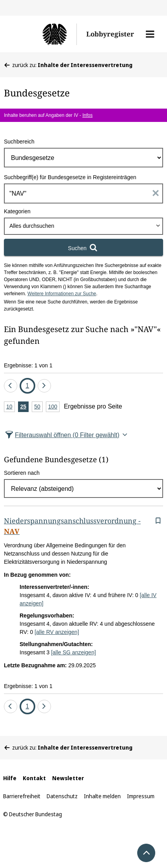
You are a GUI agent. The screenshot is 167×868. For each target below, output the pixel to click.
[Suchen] (83, 247)
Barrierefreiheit (22, 796)
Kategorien (17, 211)
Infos (87, 115)
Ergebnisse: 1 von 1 (28, 365)
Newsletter (68, 778)
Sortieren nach (22, 473)
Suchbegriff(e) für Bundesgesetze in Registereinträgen (70, 177)
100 (54, 407)
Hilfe (10, 778)
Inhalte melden (102, 796)
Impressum (141, 796)
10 (11, 407)
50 (38, 407)
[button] (150, 34)
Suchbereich (19, 142)
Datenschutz (62, 796)
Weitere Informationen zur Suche (62, 294)
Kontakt (34, 778)
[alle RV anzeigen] (57, 632)
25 (25, 407)
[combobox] (83, 226)
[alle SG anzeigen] (73, 652)
